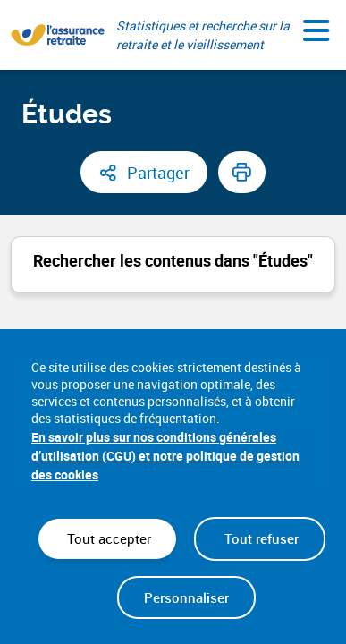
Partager (158, 173)
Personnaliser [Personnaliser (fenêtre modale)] (186, 597)
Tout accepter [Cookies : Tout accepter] (107, 538)
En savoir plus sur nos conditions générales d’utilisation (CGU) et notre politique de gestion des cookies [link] (165, 456)
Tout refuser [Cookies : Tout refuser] (260, 538)
